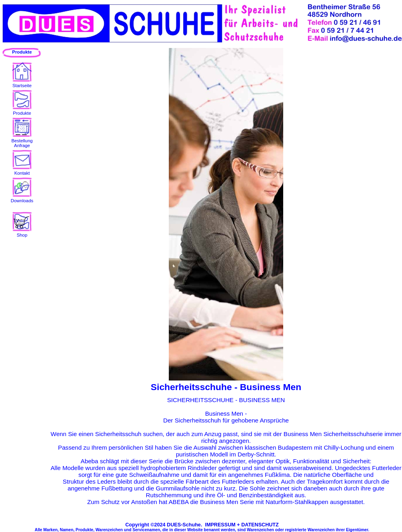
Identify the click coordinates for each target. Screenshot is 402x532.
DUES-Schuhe (184, 525)
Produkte (22, 111)
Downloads (22, 198)
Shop (22, 233)
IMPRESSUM (220, 525)
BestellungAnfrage (22, 141)
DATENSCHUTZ (260, 525)
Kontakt (22, 171)
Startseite (22, 83)
